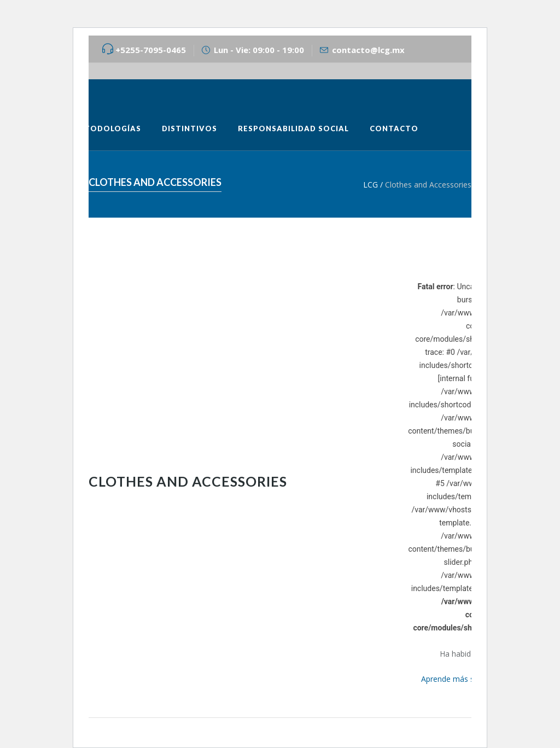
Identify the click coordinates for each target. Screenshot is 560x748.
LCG (371, 185)
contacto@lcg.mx (368, 50)
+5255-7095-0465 (151, 50)
